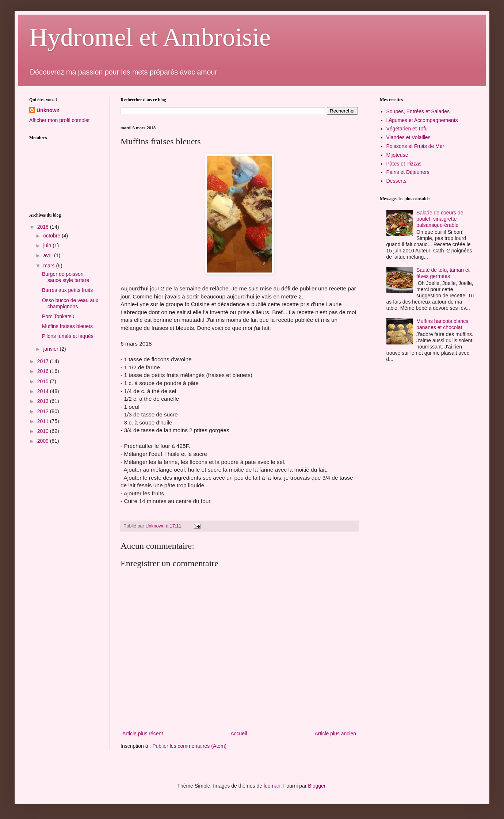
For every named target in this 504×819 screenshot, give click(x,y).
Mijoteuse (397, 155)
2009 (44, 441)
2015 (44, 381)
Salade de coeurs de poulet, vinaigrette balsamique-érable (440, 219)
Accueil (239, 734)
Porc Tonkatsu (58, 316)
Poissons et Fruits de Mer (415, 146)
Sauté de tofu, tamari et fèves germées (443, 273)
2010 (44, 431)
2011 (44, 421)
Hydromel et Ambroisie (150, 37)
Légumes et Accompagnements (422, 120)
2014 (44, 391)
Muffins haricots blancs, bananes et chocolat (443, 324)
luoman (272, 786)
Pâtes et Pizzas (404, 164)
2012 (44, 411)
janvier (51, 349)
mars (49, 266)
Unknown (48, 110)
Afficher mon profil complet (59, 120)
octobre (52, 236)
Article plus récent (143, 734)
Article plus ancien (335, 734)
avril (49, 255)
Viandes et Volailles (408, 137)
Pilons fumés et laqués (68, 336)
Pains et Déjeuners (408, 172)
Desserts (396, 181)
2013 (44, 401)
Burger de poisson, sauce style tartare (66, 277)
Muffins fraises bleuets (67, 326)
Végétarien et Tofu (407, 129)
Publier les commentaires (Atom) (189, 746)
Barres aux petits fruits (67, 290)
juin (48, 245)
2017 (44, 361)
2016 (44, 371)
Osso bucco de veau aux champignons (70, 303)
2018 (44, 227)
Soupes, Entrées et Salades (418, 111)
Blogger (316, 786)
